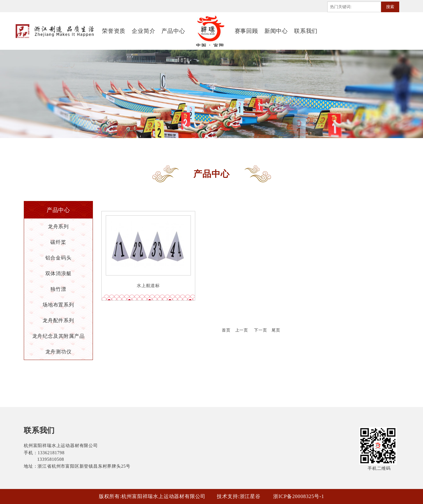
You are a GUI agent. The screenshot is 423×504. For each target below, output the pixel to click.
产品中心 (173, 31)
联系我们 (306, 31)
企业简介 (143, 31)
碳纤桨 (58, 242)
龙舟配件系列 (58, 320)
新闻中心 (276, 31)
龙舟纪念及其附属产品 (59, 336)
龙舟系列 (58, 226)
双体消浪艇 (59, 273)
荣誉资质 (114, 31)
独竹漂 (58, 289)
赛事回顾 (246, 31)
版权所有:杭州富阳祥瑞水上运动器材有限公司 (152, 496)
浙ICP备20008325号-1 (299, 496)
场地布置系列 (58, 305)
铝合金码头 (59, 258)
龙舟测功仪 (59, 352)
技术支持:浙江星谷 (239, 496)
